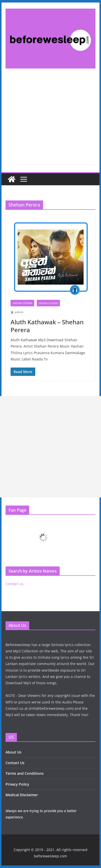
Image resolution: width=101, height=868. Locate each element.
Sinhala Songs (48, 303)
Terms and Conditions (25, 773)
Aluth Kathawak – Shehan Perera (47, 326)
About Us (13, 752)
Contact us (14, 584)
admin (19, 312)
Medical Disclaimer (22, 795)
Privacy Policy (17, 784)
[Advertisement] (51, 125)
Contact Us (15, 763)
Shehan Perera (22, 303)
